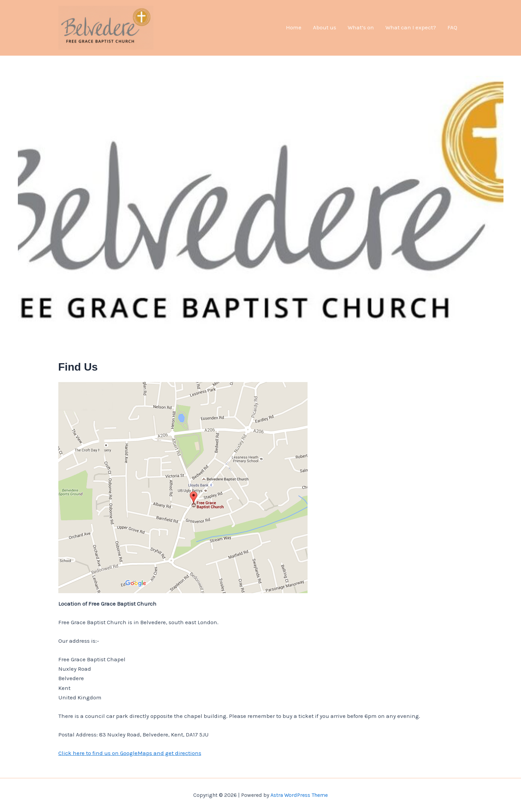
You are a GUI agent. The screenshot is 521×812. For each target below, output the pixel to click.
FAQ (452, 27)
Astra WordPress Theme (299, 795)
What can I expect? (411, 27)
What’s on (361, 27)
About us (325, 27)
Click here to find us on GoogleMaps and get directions (130, 753)
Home (294, 27)
